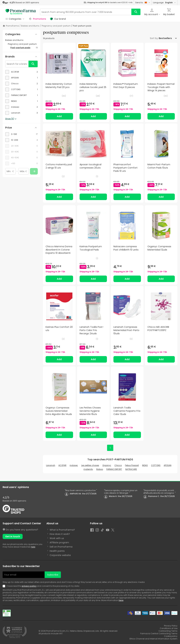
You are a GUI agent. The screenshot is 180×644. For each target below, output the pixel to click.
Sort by (154, 38)
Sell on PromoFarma (61, 547)
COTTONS (156, 465)
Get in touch (13, 536)
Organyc (107, 465)
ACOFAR (62, 465)
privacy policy (29, 586)
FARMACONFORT (114, 469)
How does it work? (60, 534)
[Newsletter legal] (5, 586)
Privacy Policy (171, 626)
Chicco (118, 465)
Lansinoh (51, 465)
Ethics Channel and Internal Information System (153, 639)
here (33, 547)
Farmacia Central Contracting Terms (159, 634)
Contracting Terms (168, 631)
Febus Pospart (132, 465)
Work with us (57, 538)
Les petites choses (90, 465)
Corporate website (60, 555)
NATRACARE (131, 469)
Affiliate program (59, 542)
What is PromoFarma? (62, 530)
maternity (88, 469)
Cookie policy (171, 636)
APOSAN (168, 465)
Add (59, 116)
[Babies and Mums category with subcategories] (21, 40)
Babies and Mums (30, 26)
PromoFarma (12, 26)
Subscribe (53, 575)
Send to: (143, 3)
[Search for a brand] (17, 64)
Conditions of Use (169, 628)
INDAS (145, 465)
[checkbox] (21, 72)
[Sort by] (168, 38)
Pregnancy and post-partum (56, 26)
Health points (57, 551)
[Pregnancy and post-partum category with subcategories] (23, 44)
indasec (74, 465)
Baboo (100, 469)
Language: (164, 3)
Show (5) (11, 119)
